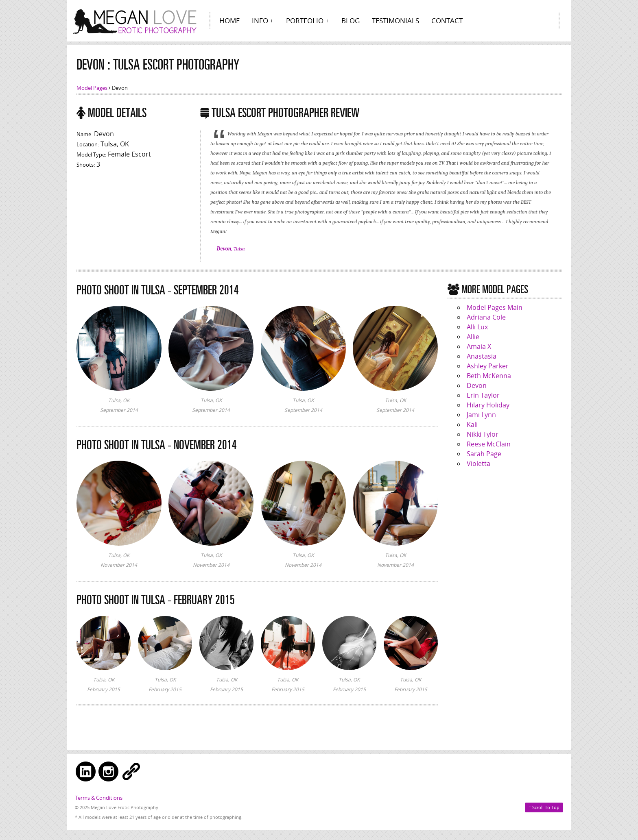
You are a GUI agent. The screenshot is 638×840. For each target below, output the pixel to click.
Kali (472, 424)
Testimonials (395, 21)
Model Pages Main (495, 307)
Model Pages (92, 88)
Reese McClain (489, 444)
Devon (477, 385)
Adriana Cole (486, 317)
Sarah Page (484, 454)
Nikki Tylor (483, 434)
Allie (473, 337)
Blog (351, 21)
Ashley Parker (488, 366)
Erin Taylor (483, 395)
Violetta (478, 464)
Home (229, 21)
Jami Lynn (481, 415)
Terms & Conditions (99, 798)
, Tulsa (231, 249)
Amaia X (479, 346)
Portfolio (305, 21)
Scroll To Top (544, 807)
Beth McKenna (489, 376)
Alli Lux (477, 327)
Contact (447, 21)
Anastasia (482, 356)
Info (260, 21)
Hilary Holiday (488, 405)
